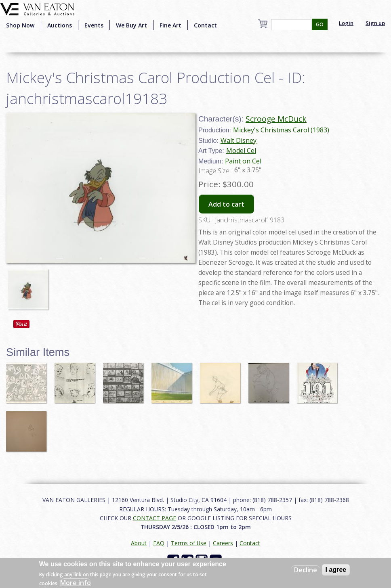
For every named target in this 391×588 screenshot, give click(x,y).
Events (94, 25)
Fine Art (170, 25)
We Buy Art (131, 25)
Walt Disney (239, 140)
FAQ (159, 543)
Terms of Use (189, 543)
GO (320, 24)
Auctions (60, 25)
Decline (306, 570)
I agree (336, 570)
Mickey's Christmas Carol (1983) (281, 130)
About (139, 543)
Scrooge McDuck (276, 119)
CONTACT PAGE (155, 518)
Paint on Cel (243, 161)
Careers (223, 543)
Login (346, 23)
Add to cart (226, 204)
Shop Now (20, 25)
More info (76, 583)
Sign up (375, 23)
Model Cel (241, 151)
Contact (205, 25)
